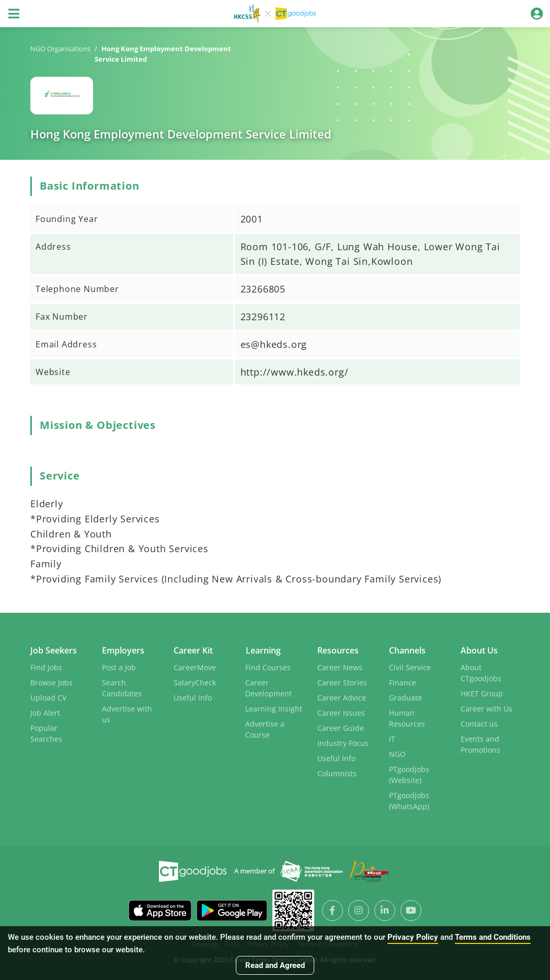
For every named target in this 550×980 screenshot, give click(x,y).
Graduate (405, 697)
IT (392, 738)
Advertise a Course (265, 728)
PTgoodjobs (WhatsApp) (409, 800)
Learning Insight (274, 708)
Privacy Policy (413, 937)
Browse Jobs (51, 681)
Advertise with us (127, 713)
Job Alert (45, 712)
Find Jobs (46, 666)
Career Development (268, 687)
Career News (340, 666)
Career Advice (342, 697)
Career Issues (341, 712)
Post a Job (119, 666)
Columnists (337, 772)
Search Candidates (122, 687)
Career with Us (486, 708)
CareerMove (195, 666)
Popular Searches (46, 732)
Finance (403, 681)
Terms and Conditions (493, 937)
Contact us (479, 723)
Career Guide (341, 727)
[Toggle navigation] (14, 14)
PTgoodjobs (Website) (409, 774)
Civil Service (410, 666)
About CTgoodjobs (481, 672)
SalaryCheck (195, 681)
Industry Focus (343, 742)
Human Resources (407, 717)
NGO (397, 753)
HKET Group (482, 692)
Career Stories (342, 681)
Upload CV (48, 697)
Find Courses (268, 666)
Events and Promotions (480, 743)
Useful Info (193, 697)
